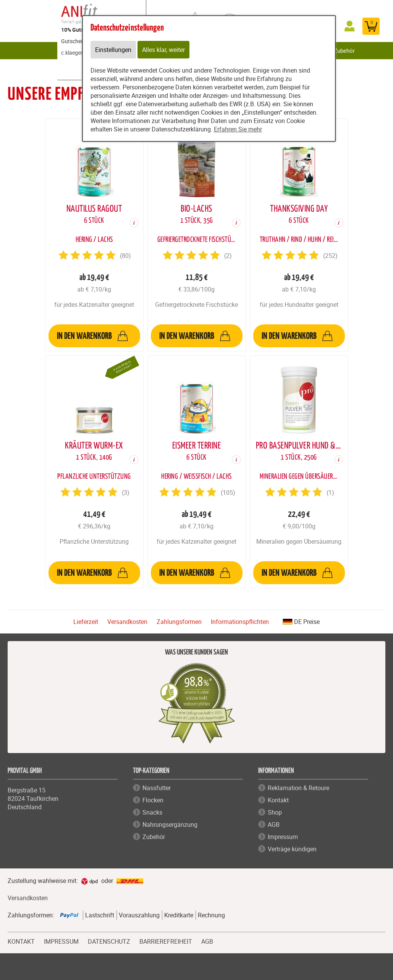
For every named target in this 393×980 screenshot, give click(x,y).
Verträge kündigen (292, 849)
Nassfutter (157, 788)
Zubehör (344, 50)
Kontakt (278, 800)
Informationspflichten (240, 622)
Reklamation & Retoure (298, 788)
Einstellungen (113, 50)
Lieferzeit (86, 622)
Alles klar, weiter (163, 50)
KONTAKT (21, 941)
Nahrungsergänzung (170, 824)
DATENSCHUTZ (109, 941)
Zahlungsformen (179, 622)
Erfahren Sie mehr (238, 129)
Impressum (283, 837)
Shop (275, 812)
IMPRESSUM (61, 941)
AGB (274, 824)
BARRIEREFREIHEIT (166, 941)
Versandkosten (127, 622)
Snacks (152, 812)
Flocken (153, 800)
